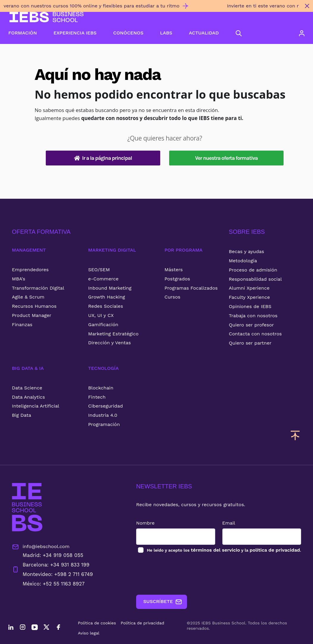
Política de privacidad (143, 623)
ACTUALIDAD (204, 33)
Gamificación (103, 325)
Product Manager (32, 315)
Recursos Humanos (34, 306)
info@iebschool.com (41, 547)
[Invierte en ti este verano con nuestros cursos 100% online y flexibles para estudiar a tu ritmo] (151, 8)
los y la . (224, 550)
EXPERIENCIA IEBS (75, 33)
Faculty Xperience (249, 297)
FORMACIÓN (23, 33)
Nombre (145, 523)
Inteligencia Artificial (36, 406)
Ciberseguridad (106, 406)
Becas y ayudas (247, 251)
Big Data (22, 415)
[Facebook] (58, 628)
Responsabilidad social (255, 279)
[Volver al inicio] (47, 17)
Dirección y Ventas (110, 343)
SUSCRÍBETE (163, 602)
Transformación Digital (38, 288)
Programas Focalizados (191, 288)
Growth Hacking (107, 297)
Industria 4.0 (103, 415)
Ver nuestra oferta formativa (226, 158)
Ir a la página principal (103, 158)
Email (229, 523)
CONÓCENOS (128, 33)
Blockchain (101, 388)
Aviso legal (89, 633)
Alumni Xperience (249, 288)
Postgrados (177, 279)
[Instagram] (23, 628)
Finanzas (22, 325)
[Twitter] (46, 628)
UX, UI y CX (101, 315)
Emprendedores (30, 270)
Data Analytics (28, 397)
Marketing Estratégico (113, 334)
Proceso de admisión (253, 270)
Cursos (172, 297)
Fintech (97, 397)
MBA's (19, 279)
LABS (166, 33)
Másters (174, 270)
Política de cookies (97, 623)
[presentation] (181, 574)
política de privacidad (275, 550)
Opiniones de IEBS (250, 306)
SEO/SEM (99, 270)
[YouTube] (34, 628)
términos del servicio (215, 550)
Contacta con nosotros (255, 334)
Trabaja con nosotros (253, 316)
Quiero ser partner (250, 343)
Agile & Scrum (28, 297)
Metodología (243, 261)
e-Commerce (103, 279)
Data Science (27, 388)
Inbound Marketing (110, 288)
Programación (104, 424)
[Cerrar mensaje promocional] (307, 6)
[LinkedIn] (11, 628)
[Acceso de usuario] (302, 33)
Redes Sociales (106, 306)
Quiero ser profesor (251, 325)
